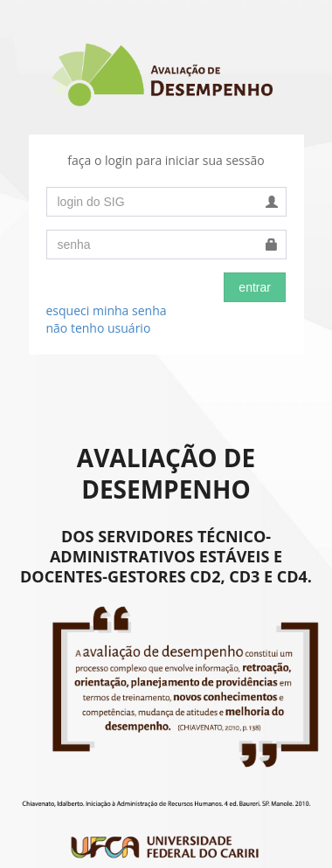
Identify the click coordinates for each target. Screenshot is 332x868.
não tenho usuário (99, 328)
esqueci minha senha (107, 310)
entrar (255, 287)
